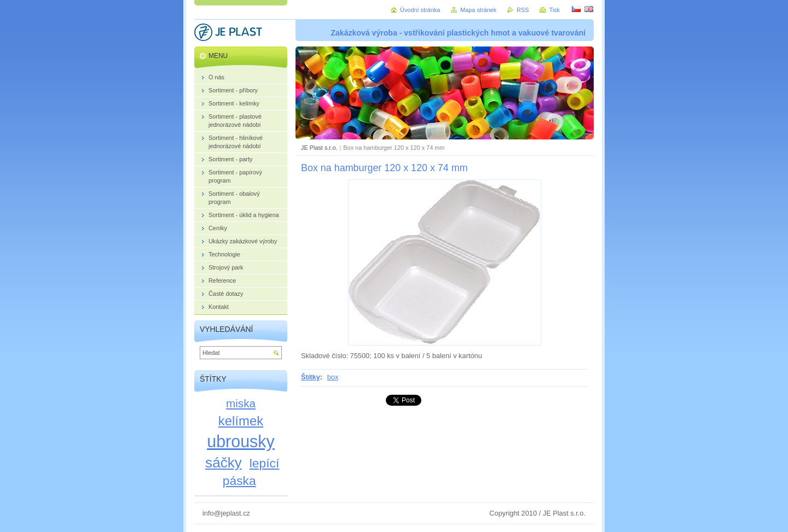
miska (241, 403)
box (333, 377)
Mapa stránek (478, 10)
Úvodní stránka (420, 10)
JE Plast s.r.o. (319, 148)
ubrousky (241, 441)
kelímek (241, 421)
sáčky (224, 463)
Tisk (554, 10)
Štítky (311, 377)
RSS (523, 10)
